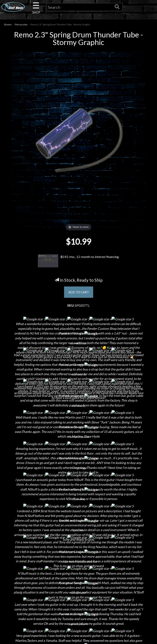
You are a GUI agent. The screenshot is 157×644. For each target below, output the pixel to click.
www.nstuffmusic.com (133, 586)
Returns (79, 564)
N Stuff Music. (19, 637)
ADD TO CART (79, 293)
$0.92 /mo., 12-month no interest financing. (78, 261)
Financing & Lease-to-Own (79, 550)
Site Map (79, 593)
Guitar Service (27, 600)
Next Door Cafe (27, 571)
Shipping (78, 557)
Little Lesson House (27, 579)
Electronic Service (27, 607)
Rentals (27, 586)
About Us (27, 550)
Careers (27, 564)
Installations (27, 593)
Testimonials (78, 586)
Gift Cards (79, 579)
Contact (27, 557)
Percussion (21, 25)
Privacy (79, 571)
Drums (8, 25)
